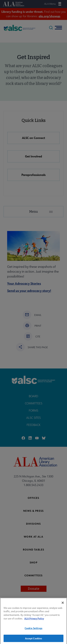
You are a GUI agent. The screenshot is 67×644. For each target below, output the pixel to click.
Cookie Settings (33, 630)
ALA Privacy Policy (34, 621)
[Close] (63, 605)
